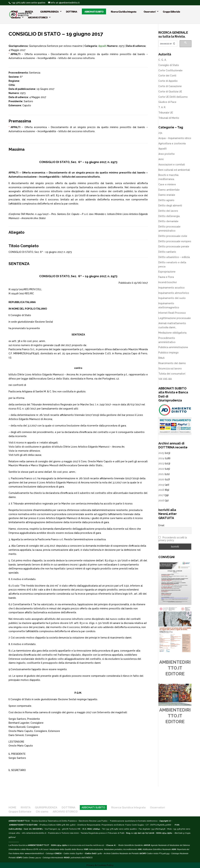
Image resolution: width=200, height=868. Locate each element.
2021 (161, 474)
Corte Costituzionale (170, 70)
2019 (161, 485)
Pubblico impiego (168, 353)
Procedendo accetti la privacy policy (173, 539)
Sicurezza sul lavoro (170, 369)
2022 (161, 469)
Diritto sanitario (167, 252)
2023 (161, 463)
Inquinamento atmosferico (174, 293)
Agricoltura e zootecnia (172, 143)
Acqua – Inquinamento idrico (175, 138)
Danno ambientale (169, 190)
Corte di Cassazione (170, 86)
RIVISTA (29, 11)
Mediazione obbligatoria (172, 333)
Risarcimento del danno (172, 363)
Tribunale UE (166, 113)
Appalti (102, 46)
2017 (161, 495)
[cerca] (167, 44)
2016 (161, 501)
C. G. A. (162, 60)
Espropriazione (167, 272)
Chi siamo (16, 17)
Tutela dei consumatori (172, 374)
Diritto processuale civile (173, 236)
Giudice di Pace (167, 102)
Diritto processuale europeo (175, 241)
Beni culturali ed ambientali (174, 170)
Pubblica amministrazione (173, 347)
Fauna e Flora (166, 277)
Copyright (164, 821)
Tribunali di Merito (169, 118)
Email (161, 525)
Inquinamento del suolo (172, 298)
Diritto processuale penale (174, 246)
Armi (161, 159)
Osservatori (150, 11)
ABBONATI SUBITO (94, 11)
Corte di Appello (168, 81)
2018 (161, 490)
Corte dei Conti (167, 76)
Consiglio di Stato (169, 65)
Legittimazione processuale (175, 318)
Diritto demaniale (168, 221)
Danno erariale (167, 195)
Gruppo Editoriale (171, 11)
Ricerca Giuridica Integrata (124, 11)
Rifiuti (161, 358)
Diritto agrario (166, 200)
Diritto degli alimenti (170, 206)
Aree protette (167, 154)
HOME (14, 11)
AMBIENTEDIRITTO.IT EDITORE (175, 668)
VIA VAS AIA (165, 379)
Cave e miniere (167, 184)
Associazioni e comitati (172, 165)
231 (160, 133)
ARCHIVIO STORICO (38, 17)
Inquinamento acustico (171, 288)
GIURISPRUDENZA (49, 11)
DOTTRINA (71, 11)
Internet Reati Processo (172, 313)
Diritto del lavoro (168, 211)
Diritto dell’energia (169, 216)
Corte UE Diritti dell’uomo (173, 97)
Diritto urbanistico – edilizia (174, 257)
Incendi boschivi (168, 282)
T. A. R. (162, 107)
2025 (161, 453)
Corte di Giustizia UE (170, 92)
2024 (161, 458)
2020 (161, 479)
